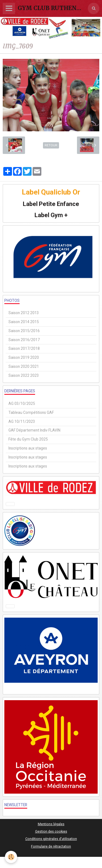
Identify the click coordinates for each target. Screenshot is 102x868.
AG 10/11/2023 (22, 421)
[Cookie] (11, 857)
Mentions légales (51, 824)
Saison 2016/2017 (24, 340)
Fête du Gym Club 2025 (28, 439)
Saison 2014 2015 (24, 322)
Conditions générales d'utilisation (51, 839)
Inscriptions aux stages (28, 448)
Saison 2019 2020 (24, 357)
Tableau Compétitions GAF (31, 412)
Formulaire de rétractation (51, 846)
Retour (51, 145)
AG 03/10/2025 (22, 403)
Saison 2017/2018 (24, 348)
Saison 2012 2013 (24, 313)
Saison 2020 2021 (24, 366)
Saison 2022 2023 (24, 375)
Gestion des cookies (51, 831)
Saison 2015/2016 (24, 331)
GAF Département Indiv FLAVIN (34, 430)
